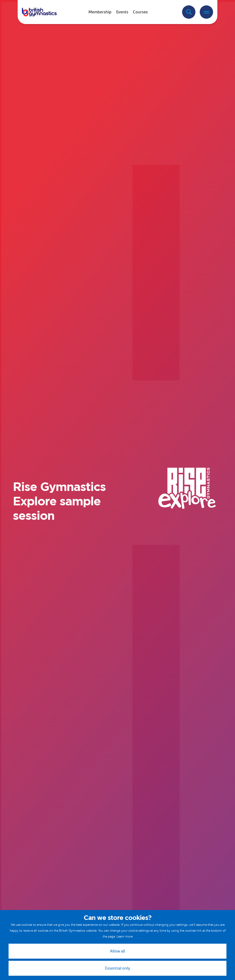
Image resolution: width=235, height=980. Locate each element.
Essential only (118, 968)
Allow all (118, 951)
